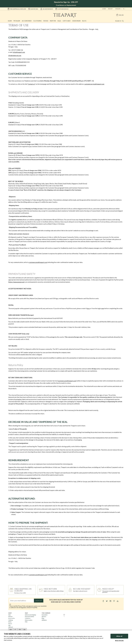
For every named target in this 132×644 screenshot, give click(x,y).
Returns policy (29, 620)
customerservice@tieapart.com (94, 84)
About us (44, 617)
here (88, 308)
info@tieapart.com (19, 52)
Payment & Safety (29, 617)
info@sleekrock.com (15, 55)
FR (20, 629)
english (118, 9)
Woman (17, 21)
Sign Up (110, 9)
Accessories (27, 21)
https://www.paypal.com (16, 282)
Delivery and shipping (30, 615)
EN (11, 629)
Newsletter (45, 615)
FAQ (26, 622)
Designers (76, 21)
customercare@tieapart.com (38, 262)
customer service (62, 9)
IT (15, 629)
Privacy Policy (22, 606)
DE (24, 629)
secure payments (47, 9)
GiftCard (67, 21)
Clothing (37, 21)
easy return (33, 9)
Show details (119, 641)
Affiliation (44, 620)
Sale (59, 21)
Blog (84, 21)
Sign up (39, 601)
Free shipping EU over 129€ (17, 9)
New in (53, 21)
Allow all (119, 636)
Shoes (46, 21)
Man (10, 21)
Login (104, 9)
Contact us (31, 84)
